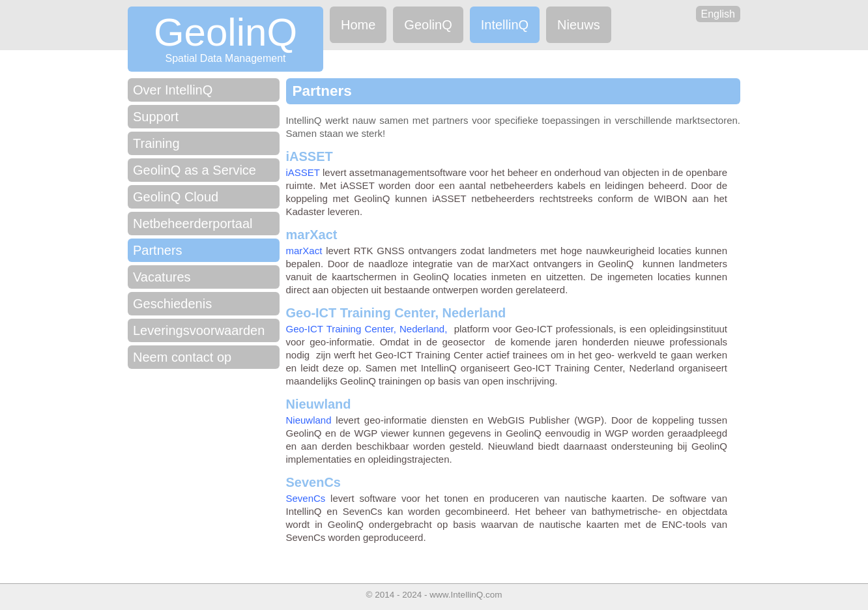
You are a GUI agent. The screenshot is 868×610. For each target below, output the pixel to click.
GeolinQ (428, 25)
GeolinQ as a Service (195, 170)
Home (358, 25)
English (718, 14)
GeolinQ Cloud (176, 197)
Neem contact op (182, 357)
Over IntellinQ (173, 90)
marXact (304, 251)
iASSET (303, 172)
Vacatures (162, 277)
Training (156, 143)
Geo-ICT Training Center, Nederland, (367, 329)
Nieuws (579, 25)
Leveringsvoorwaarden (199, 330)
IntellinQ (505, 25)
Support (156, 117)
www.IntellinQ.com (466, 595)
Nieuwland (309, 420)
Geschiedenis (172, 304)
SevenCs (306, 498)
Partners (158, 250)
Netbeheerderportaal (193, 224)
